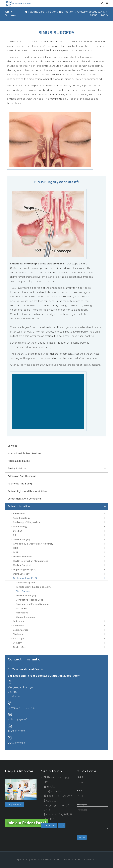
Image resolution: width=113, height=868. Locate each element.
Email (80, 791)
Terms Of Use (90, 860)
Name (80, 777)
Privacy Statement (71, 860)
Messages (82, 804)
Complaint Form (15, 805)
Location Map (49, 825)
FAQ (62, 825)
